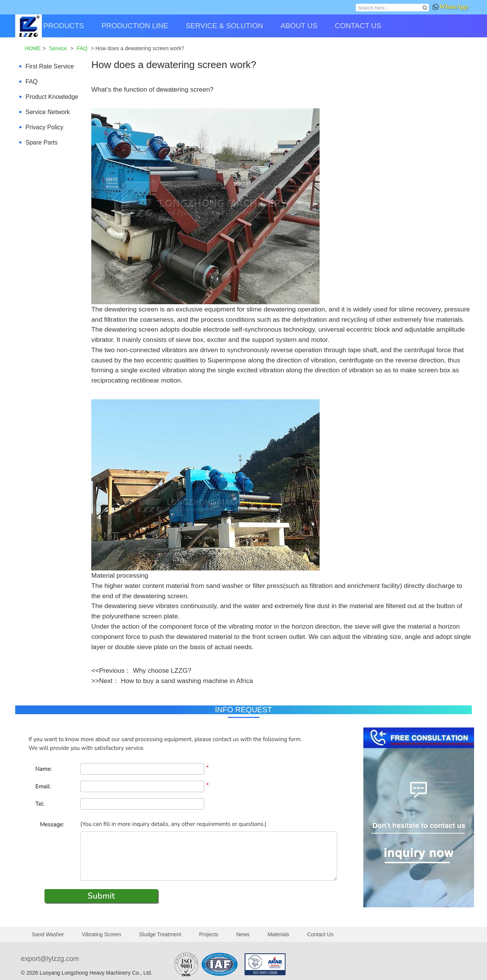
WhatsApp (450, 7)
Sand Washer (48, 934)
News (243, 934)
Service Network (48, 112)
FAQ (32, 82)
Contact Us (320, 934)
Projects (209, 934)
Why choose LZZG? (162, 670)
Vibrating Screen (101, 934)
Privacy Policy (45, 127)
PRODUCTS (64, 26)
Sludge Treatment (160, 934)
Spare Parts (41, 142)
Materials (278, 934)
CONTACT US (358, 26)
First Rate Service (50, 66)
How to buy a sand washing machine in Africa (187, 681)
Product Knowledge (52, 97)
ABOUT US (299, 26)
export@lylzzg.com (50, 959)
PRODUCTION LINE (135, 26)
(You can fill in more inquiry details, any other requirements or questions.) (173, 824)
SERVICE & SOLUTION (224, 26)
